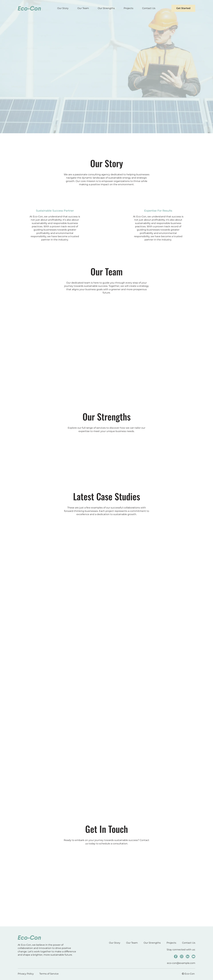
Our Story (63, 8)
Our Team (83, 8)
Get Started (183, 8)
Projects (128, 8)
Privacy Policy (26, 974)
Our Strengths (106, 8)
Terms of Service (49, 974)
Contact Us (149, 8)
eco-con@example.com (181, 963)
